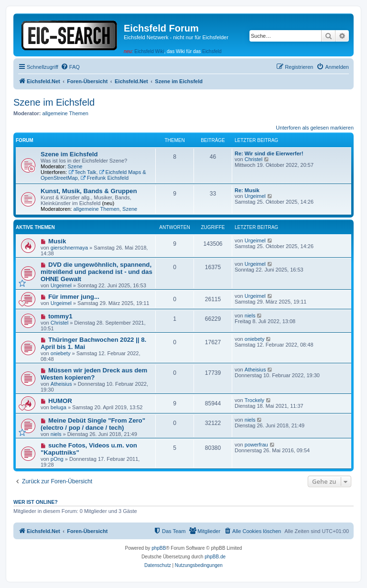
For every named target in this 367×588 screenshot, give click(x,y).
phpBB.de (215, 557)
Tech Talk (82, 172)
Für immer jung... (74, 297)
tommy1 (60, 316)
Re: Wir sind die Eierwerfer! (269, 153)
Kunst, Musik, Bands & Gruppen (89, 191)
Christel (254, 159)
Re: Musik (247, 190)
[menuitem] (70, 67)
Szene (75, 166)
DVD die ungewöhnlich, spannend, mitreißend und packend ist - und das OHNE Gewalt (97, 272)
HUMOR (60, 401)
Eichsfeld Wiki (149, 51)
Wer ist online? (36, 502)
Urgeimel (255, 196)
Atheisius (61, 384)
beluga (59, 407)
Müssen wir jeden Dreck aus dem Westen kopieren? (94, 374)
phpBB (159, 548)
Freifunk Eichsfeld (105, 178)
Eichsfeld (212, 51)
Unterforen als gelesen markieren (315, 128)
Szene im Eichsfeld (54, 102)
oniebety (61, 353)
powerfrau (256, 445)
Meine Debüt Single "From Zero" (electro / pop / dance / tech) (93, 424)
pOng (57, 459)
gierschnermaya (69, 248)
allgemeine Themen (65, 113)
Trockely (254, 400)
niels (250, 316)
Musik (57, 241)
